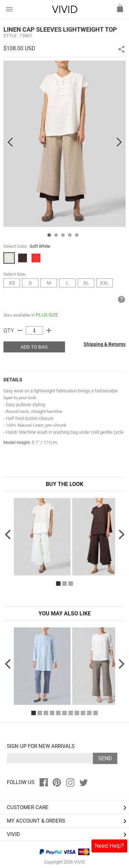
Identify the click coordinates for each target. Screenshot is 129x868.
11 (95, 713)
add (49, 330)
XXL (105, 283)
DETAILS (13, 380)
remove (20, 330)
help (121, 299)
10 (89, 713)
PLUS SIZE (47, 315)
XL (86, 283)
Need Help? (110, 846)
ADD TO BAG (34, 347)
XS (12, 283)
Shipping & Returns (105, 344)
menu (9, 9)
